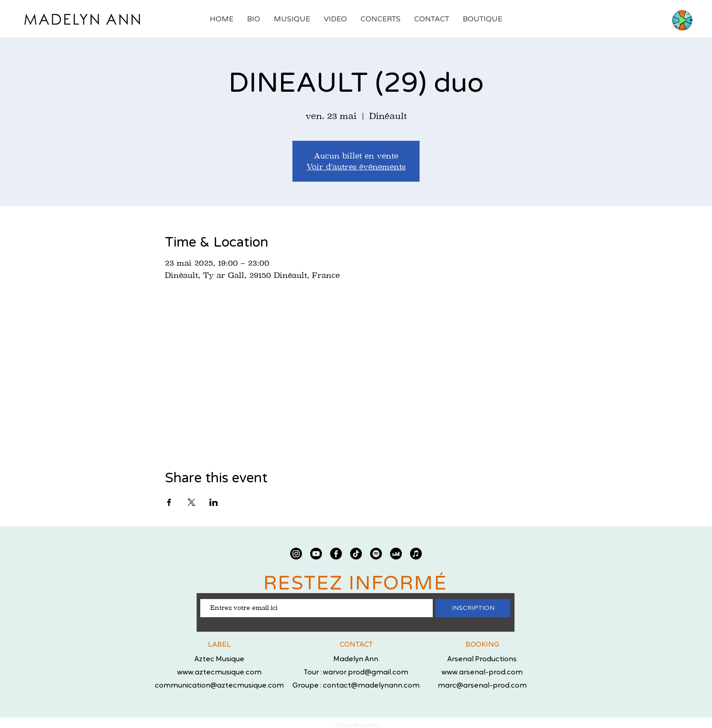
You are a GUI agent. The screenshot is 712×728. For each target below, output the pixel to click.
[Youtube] (316, 554)
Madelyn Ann (356, 659)
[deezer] (396, 554)
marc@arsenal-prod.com (482, 686)
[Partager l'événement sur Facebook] (169, 502)
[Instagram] (296, 554)
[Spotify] (376, 554)
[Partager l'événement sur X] (191, 502)
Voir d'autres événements (356, 167)
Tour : (313, 673)
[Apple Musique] (416, 554)
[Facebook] (336, 554)
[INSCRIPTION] (473, 608)
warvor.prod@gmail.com (366, 673)
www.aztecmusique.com (219, 673)
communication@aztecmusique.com (219, 686)
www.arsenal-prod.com (482, 673)
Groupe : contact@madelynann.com (356, 686)
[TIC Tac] (356, 554)
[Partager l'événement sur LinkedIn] (214, 502)
